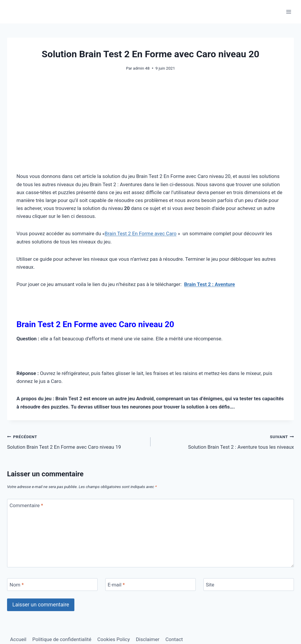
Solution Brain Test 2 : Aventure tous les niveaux (225, 441)
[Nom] (52, 585)
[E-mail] (150, 585)
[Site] (249, 585)
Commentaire (26, 505)
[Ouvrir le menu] (289, 12)
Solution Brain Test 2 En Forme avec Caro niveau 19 (76, 441)
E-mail (116, 585)
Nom (17, 585)
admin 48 (141, 68)
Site (210, 585)
